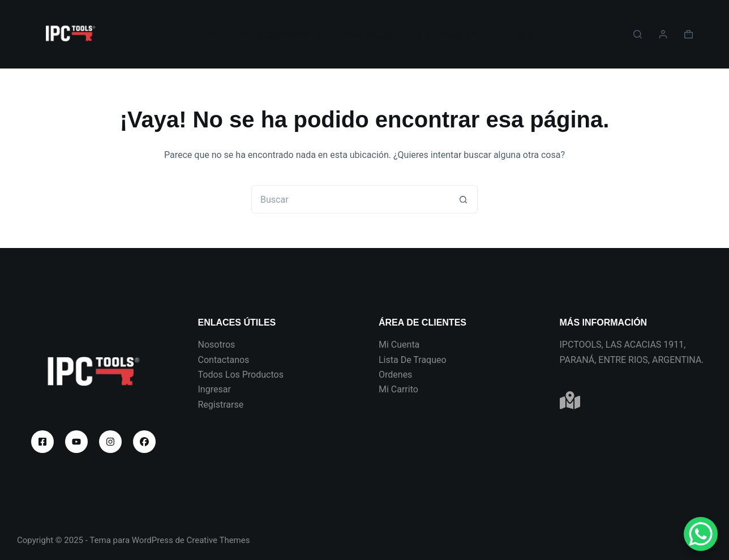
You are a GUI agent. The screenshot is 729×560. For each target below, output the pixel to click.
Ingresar (215, 389)
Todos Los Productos (241, 375)
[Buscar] (638, 34)
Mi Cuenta (399, 345)
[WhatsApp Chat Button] (701, 534)
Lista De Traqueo (413, 360)
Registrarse (221, 405)
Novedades (369, 34)
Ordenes (395, 375)
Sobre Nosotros (445, 34)
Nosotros (217, 345)
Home (205, 34)
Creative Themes (218, 540)
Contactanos (224, 360)
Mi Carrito (398, 389)
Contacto (517, 34)
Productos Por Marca (282, 34)
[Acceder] (663, 34)
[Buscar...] (350, 199)
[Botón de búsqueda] (464, 199)
